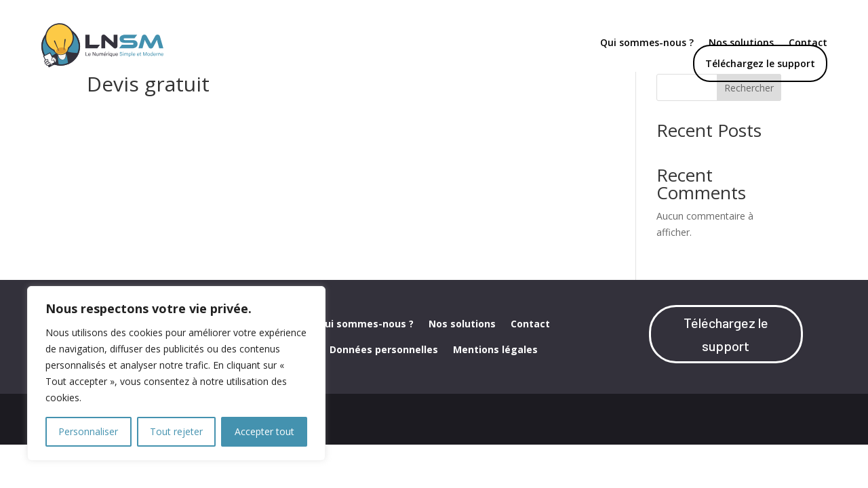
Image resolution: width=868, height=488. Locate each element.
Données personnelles (384, 388)
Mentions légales (495, 388)
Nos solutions (462, 362)
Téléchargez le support (760, 63)
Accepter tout (264, 431)
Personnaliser (88, 431)
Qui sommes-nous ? (647, 43)
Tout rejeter (176, 431)
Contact (530, 362)
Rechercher (749, 125)
